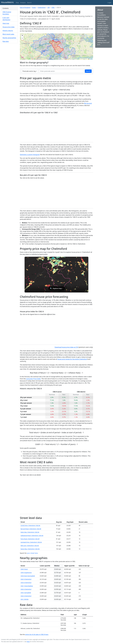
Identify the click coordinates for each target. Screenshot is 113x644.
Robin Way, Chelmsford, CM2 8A (30, 532)
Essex (34, 7)
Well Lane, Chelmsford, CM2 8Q (30, 546)
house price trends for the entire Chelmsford (72, 359)
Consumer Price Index (33, 379)
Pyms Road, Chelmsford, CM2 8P (30, 539)
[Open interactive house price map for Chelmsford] (56, 275)
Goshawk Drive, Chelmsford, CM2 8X (31, 542)
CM (48, 7)
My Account (88, 103)
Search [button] (29, 3)
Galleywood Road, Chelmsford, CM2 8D (32, 536)
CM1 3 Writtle (25, 599)
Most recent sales (8, 34)
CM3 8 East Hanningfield (28, 576)
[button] (22, 36)
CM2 (53, 7)
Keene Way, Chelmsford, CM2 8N (30, 549)
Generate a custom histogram (30, 155)
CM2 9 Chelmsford (26, 579)
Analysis (23, 3)
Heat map (6, 23)
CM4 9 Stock (24, 569)
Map (17, 3)
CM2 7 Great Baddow (27, 586)
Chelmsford (42, 7)
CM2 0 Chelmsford (26, 596)
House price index (9, 27)
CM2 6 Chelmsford (26, 589)
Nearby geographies (9, 38)
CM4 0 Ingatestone (26, 573)
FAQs (28, 642)
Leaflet (90, 59)
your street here (32, 553)
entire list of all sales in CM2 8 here (37, 634)
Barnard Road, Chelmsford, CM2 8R (31, 529)
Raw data (6, 41)
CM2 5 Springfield (26, 593)
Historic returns (8, 31)
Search (88, 71)
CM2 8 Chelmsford (26, 583)
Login (109, 3)
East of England (25, 7)
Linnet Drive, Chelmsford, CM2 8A (30, 525)
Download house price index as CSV (66, 347)
